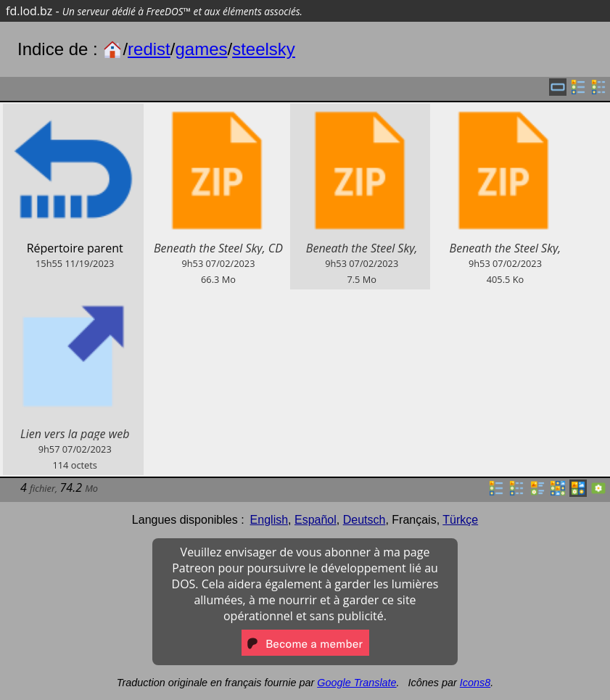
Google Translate (356, 683)
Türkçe (460, 520)
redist (149, 49)
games (201, 49)
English (269, 520)
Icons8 (475, 683)
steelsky (264, 49)
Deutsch (364, 520)
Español (316, 520)
